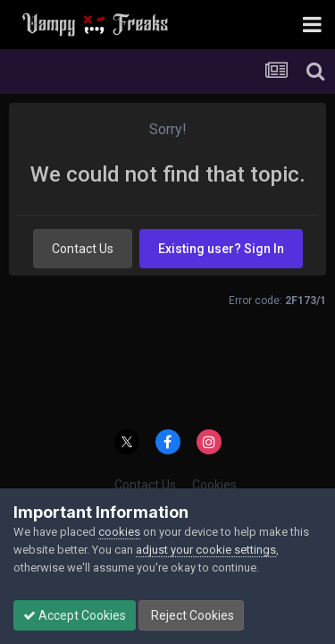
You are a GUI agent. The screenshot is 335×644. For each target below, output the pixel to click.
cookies (119, 532)
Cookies (214, 485)
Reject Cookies (191, 615)
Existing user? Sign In (221, 249)
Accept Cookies (75, 615)
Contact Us (83, 249)
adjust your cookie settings (206, 550)
